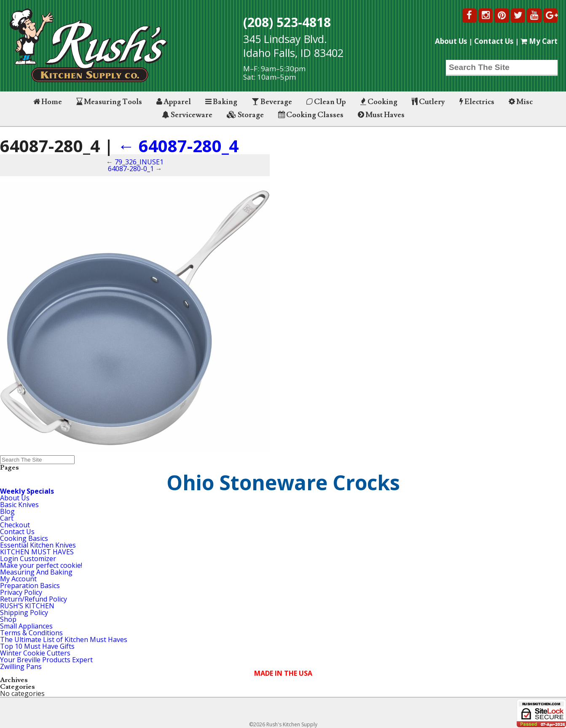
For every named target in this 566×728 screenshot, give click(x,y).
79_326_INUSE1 (139, 162)
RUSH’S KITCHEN (27, 606)
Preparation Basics (30, 586)
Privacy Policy (21, 592)
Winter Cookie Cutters (35, 653)
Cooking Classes (311, 115)
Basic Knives (19, 505)
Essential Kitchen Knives (38, 545)
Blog (7, 511)
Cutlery (428, 102)
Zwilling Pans (21, 666)
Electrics (477, 102)
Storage (245, 115)
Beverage (272, 102)
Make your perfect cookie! (41, 565)
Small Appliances (26, 626)
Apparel (174, 102)
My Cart (539, 41)
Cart (7, 518)
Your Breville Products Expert (46, 660)
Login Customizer (28, 559)
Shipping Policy (24, 612)
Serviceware (187, 115)
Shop (8, 619)
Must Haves (381, 115)
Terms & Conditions (31, 633)
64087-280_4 (178, 146)
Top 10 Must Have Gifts (37, 646)
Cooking (379, 102)
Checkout (15, 525)
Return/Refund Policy (34, 599)
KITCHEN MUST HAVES (37, 552)
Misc (521, 102)
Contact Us (494, 41)
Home (48, 102)
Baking (221, 102)
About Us (451, 41)
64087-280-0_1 (131, 169)
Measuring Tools (109, 102)
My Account (18, 579)
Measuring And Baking (36, 572)
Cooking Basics (24, 538)
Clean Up (326, 102)
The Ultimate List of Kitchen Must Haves (64, 639)
